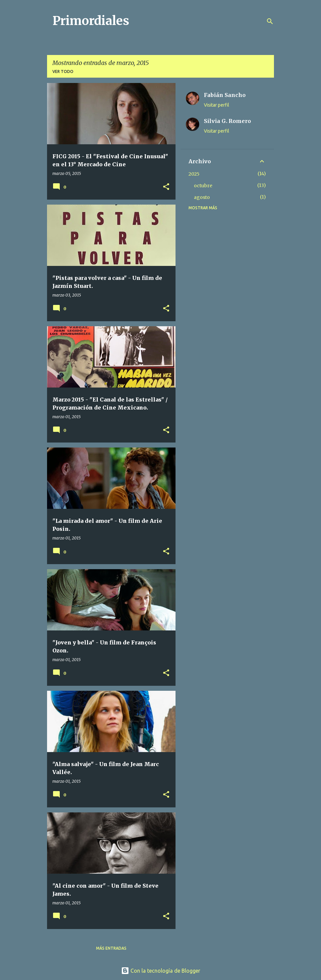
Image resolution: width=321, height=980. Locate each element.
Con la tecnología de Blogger (161, 971)
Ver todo (63, 71)
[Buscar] (270, 21)
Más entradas (111, 948)
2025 (194, 174)
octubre (203, 186)
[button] (166, 187)
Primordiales (91, 21)
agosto (202, 197)
